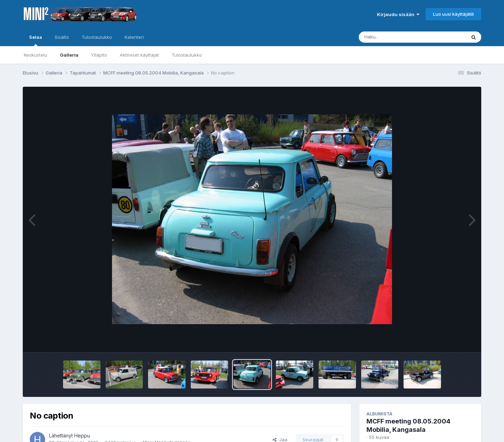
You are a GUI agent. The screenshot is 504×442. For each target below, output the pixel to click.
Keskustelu (36, 55)
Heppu (82, 436)
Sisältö (62, 37)
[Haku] (399, 37)
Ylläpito (99, 55)
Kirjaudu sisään (398, 14)
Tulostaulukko (187, 55)
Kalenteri (134, 37)
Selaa (36, 40)
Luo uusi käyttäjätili (453, 14)
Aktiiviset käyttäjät (139, 55)
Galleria (69, 55)
